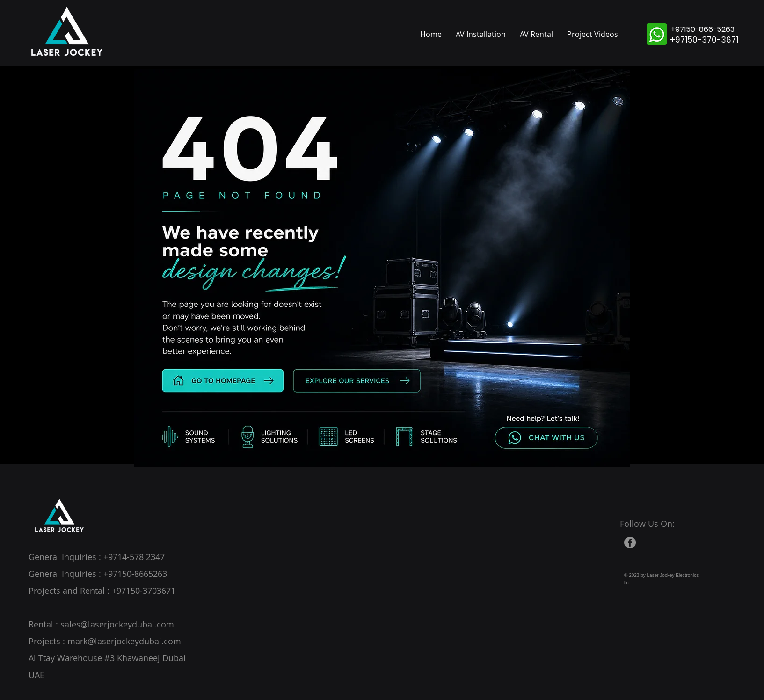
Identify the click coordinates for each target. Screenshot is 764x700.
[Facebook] (630, 543)
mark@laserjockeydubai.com (124, 641)
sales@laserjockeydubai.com (117, 624)
